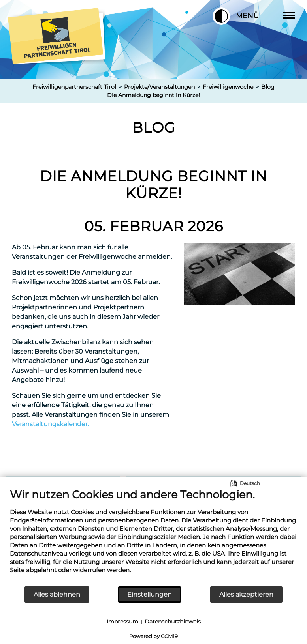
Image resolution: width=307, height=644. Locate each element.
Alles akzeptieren (246, 594)
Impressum (122, 622)
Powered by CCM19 (153, 636)
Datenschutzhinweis (173, 622)
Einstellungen (150, 594)
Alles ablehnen (57, 594)
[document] (153, 537)
